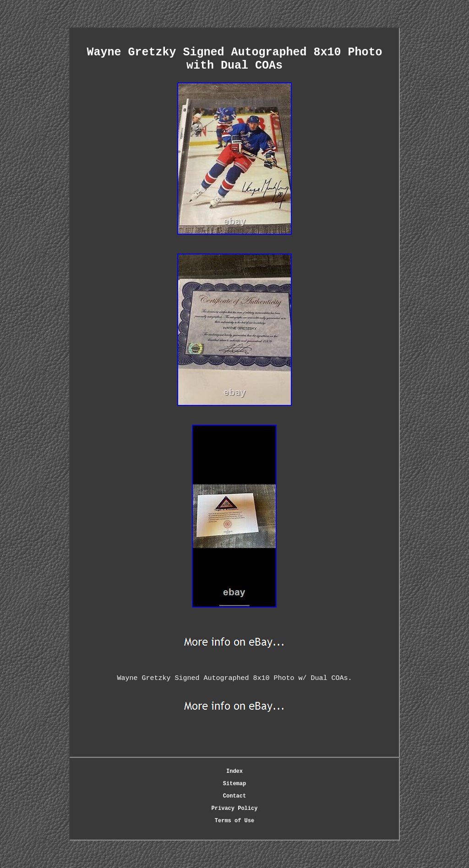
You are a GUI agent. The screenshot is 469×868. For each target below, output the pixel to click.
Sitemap (234, 784)
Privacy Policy (235, 809)
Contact (234, 796)
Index (234, 771)
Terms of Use (234, 821)
